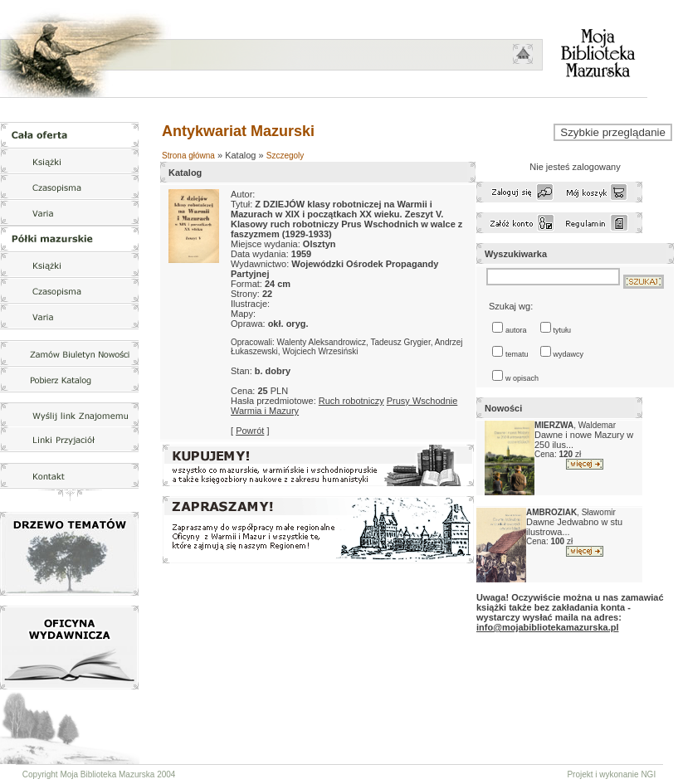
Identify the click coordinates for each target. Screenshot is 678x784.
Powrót (250, 431)
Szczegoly (285, 156)
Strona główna (188, 156)
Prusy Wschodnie (422, 401)
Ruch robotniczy (351, 401)
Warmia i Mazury (265, 411)
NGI (648, 774)
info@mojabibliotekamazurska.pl (547, 627)
